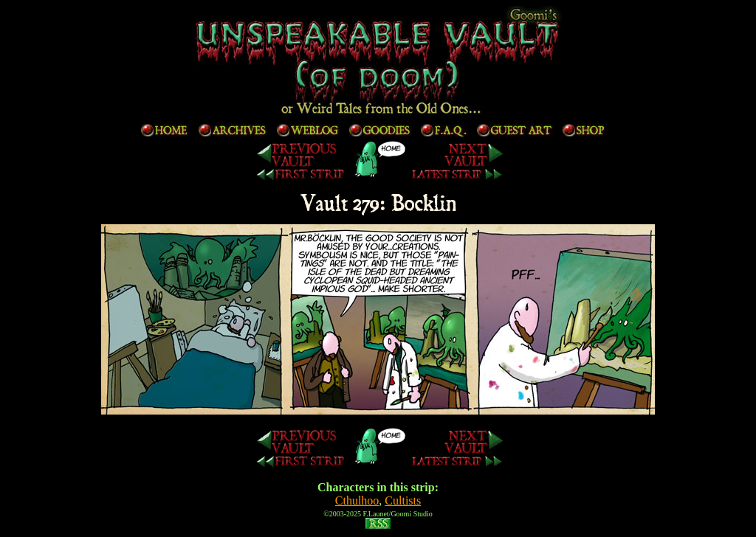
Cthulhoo (357, 500)
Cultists (403, 500)
